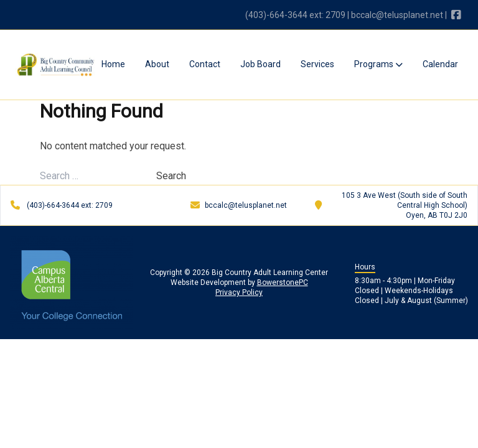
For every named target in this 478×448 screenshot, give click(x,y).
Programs (378, 64)
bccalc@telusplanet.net (397, 15)
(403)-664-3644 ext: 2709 (295, 15)
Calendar (440, 64)
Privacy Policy (239, 292)
